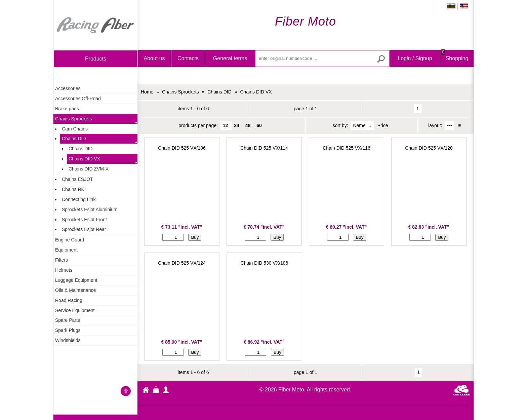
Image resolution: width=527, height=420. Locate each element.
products (96, 59)
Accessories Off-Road (78, 99)
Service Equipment (75, 310)
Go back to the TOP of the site (126, 392)
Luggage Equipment (76, 280)
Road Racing (69, 300)
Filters (62, 260)
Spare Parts (68, 320)
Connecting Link (79, 199)
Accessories (68, 88)
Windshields (68, 340)
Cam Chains (75, 129)
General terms (230, 58)
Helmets (64, 270)
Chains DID (74, 139)
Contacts (188, 58)
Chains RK (73, 189)
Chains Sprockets (74, 119)
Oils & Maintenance (75, 290)
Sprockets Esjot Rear (84, 229)
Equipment (66, 250)
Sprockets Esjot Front (84, 220)
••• (450, 125)
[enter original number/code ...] (322, 59)
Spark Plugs (68, 330)
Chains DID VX (84, 159)
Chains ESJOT (77, 179)
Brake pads (67, 109)
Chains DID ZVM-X (89, 169)
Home (95, 25)
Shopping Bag (455, 64)
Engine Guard (70, 240)
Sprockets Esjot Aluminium (90, 209)
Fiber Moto (146, 391)
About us (154, 58)
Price (383, 125)
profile (166, 390)
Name (359, 125)
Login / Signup (415, 58)
